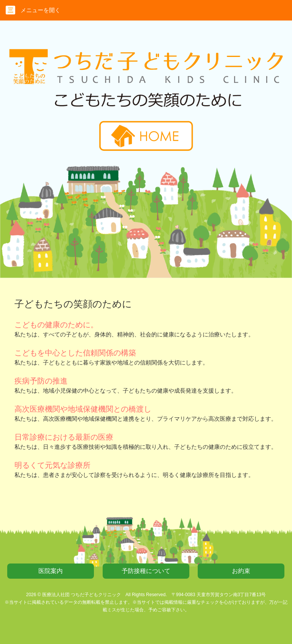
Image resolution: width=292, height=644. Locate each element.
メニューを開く (33, 10)
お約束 (241, 571)
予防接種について (146, 571)
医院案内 (51, 571)
